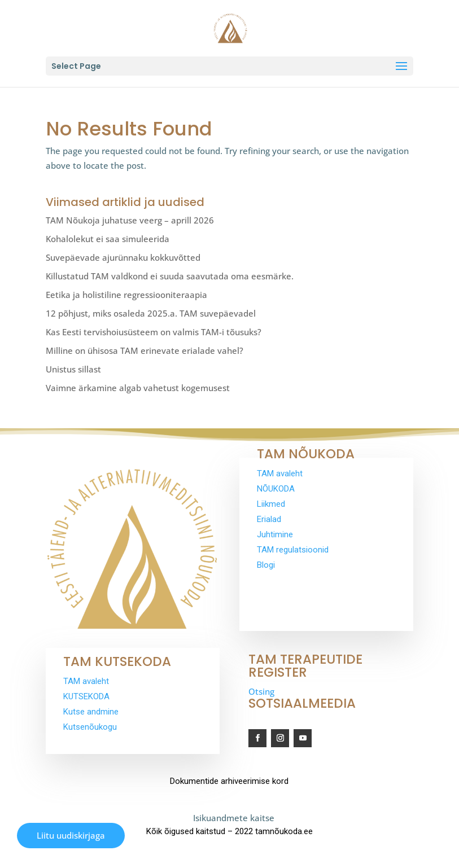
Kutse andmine (91, 712)
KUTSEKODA (86, 696)
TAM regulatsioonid (293, 550)
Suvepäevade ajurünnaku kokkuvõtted (123, 257)
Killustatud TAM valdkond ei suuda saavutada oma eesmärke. (170, 276)
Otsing (261, 691)
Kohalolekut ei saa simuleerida (108, 239)
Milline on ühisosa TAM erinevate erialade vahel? (145, 350)
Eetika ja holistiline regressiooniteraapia (126, 295)
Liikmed (271, 504)
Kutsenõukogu (90, 727)
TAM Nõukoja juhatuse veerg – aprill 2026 (130, 220)
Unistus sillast (73, 369)
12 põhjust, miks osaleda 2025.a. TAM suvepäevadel (151, 313)
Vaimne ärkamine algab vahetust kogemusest (138, 388)
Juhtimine (275, 534)
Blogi (266, 565)
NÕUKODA (276, 489)
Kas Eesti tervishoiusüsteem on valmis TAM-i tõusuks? (154, 332)
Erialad (269, 519)
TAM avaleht (280, 474)
